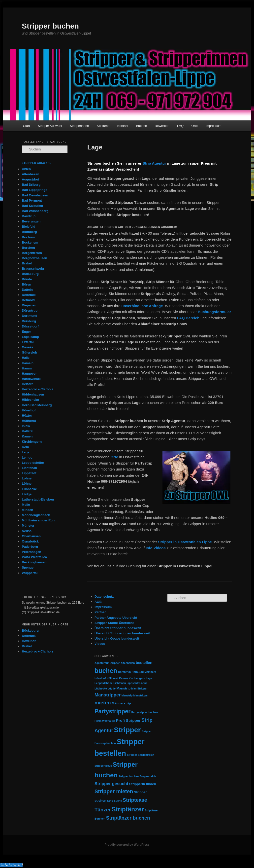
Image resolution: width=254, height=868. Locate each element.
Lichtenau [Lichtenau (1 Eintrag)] (120, 683)
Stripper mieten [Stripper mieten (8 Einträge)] (114, 791)
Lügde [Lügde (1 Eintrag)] (112, 688)
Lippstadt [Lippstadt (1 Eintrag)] (133, 683)
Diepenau (29, 305)
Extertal (28, 342)
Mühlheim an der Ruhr (39, 520)
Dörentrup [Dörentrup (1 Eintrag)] (125, 672)
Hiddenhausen (33, 394)
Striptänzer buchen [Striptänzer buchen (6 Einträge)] (128, 818)
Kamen (27, 436)
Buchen (141, 126)
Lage (26, 452)
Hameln (28, 363)
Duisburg (29, 321)
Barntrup (29, 216)
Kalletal (28, 431)
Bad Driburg (31, 185)
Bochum (28, 237)
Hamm (27, 368)
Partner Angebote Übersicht (116, 618)
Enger (26, 332)
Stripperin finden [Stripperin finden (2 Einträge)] (143, 784)
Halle (26, 358)
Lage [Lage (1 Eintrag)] (149, 678)
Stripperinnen (79, 126)
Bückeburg (30, 274)
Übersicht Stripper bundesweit (118, 628)
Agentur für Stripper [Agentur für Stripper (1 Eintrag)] (107, 663)
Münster (28, 525)
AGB (98, 602)
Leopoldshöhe (33, 463)
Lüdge (27, 494)
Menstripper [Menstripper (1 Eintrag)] (141, 695)
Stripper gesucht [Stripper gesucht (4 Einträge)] (111, 784)
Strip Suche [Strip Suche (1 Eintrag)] (114, 801)
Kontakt (123, 126)
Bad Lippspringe (35, 190)
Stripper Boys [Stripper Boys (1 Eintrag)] (103, 766)
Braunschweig (33, 269)
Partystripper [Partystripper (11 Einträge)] (112, 711)
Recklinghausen (34, 562)
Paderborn (30, 547)
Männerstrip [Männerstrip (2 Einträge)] (121, 703)
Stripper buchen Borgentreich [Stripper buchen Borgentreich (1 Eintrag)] (137, 776)
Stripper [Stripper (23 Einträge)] (127, 730)
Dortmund (30, 316)
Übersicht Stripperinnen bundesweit (122, 633)
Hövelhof (29, 410)
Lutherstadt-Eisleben (38, 499)
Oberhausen (31, 536)
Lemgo (27, 457)
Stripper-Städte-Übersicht (114, 623)
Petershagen (32, 552)
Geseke (28, 347)
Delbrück (29, 295)
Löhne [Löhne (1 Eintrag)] (143, 683)
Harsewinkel (31, 379)
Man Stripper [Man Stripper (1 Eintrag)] (139, 688)
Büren (27, 284)
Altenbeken (31, 174)
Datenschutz (104, 597)
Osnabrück (30, 541)
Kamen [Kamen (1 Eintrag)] (124, 678)
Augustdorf (31, 179)
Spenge (28, 567)
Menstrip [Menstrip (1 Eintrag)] (127, 695)
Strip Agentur (154, 163)
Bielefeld (29, 227)
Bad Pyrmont (32, 200)
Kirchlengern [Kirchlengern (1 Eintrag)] (137, 678)
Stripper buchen (50, 26)
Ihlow (26, 426)
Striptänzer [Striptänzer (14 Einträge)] (128, 809)
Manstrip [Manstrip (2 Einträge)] (123, 688)
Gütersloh (29, 352)
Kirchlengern (32, 442)
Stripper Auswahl (50, 126)
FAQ (180, 126)
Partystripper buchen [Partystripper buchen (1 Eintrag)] (144, 712)
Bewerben (162, 126)
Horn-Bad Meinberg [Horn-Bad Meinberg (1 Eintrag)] (144, 672)
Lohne (27, 478)
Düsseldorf (30, 326)
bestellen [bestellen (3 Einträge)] (144, 663)
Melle (26, 505)
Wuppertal (30, 573)
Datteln (27, 290)
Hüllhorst (29, 421)
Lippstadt (29, 473)
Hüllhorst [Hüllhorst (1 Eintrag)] (112, 678)
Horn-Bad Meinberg (37, 405)
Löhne (27, 484)
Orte (195, 126)
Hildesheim (30, 400)
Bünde (27, 279)
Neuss (27, 531)
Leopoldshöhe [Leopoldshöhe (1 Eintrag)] (104, 683)
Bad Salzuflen (32, 206)
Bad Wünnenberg (35, 211)
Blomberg (29, 232)
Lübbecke (29, 489)
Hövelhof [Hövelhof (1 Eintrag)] (100, 678)
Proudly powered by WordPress (127, 845)
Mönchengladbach (36, 515)
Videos (100, 644)
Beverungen (31, 221)
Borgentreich (32, 253)
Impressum (213, 126)
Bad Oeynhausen (35, 195)
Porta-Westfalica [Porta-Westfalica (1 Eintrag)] (105, 721)
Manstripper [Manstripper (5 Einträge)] (108, 695)
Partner (100, 612)
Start (26, 126)
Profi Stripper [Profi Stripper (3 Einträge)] (128, 720)
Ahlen (26, 169)
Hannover (29, 374)
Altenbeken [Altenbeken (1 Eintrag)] (128, 663)
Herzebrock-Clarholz (37, 389)
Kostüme (103, 126)
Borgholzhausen (34, 258)
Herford (28, 384)
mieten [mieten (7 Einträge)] (103, 703)
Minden (28, 510)
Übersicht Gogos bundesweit (117, 638)
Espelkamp (30, 337)
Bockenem (30, 242)
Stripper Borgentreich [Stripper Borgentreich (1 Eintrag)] (140, 755)
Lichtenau (29, 468)
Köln (25, 447)
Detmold (28, 300)
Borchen (28, 248)
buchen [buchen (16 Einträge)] (106, 671)
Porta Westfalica (34, 557)
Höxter (27, 416)
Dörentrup (30, 310)
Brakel (27, 263)
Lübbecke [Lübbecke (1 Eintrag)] (101, 688)
